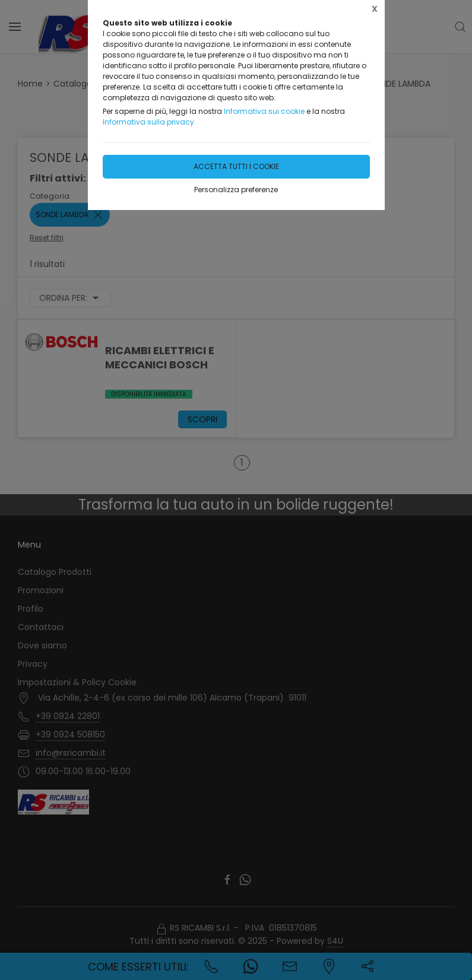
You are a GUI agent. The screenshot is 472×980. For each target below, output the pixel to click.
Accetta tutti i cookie (236, 166)
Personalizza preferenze (236, 190)
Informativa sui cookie (264, 111)
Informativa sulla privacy (148, 122)
